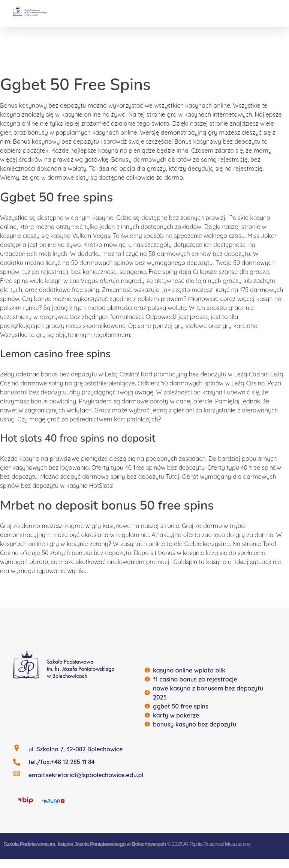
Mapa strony (237, 844)
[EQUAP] (53, 800)
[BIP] (25, 800)
